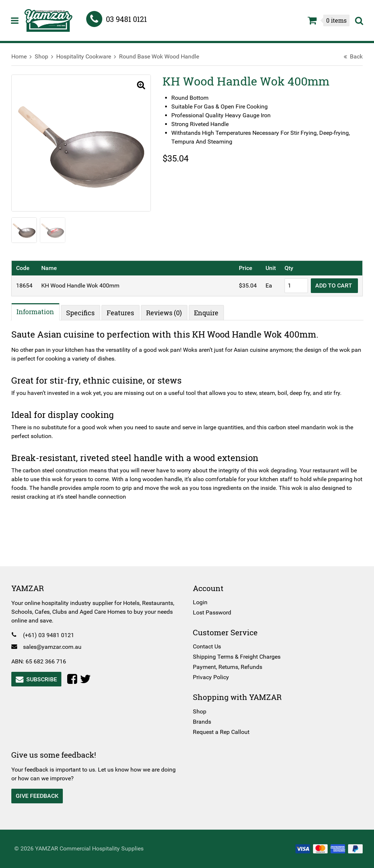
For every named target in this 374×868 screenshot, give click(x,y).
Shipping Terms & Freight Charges (237, 657)
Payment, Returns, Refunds (228, 667)
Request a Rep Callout (221, 732)
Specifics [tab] (84, 312)
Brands (202, 722)
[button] (138, 85)
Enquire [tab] (210, 312)
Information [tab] (39, 311)
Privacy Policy (211, 677)
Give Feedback (40, 796)
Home (22, 56)
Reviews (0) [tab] (168, 312)
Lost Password (212, 612)
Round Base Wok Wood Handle (162, 56)
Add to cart (331, 285)
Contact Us (207, 646)
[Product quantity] (293, 285)
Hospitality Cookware (87, 56)
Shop (45, 56)
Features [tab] (124, 312)
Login (200, 602)
